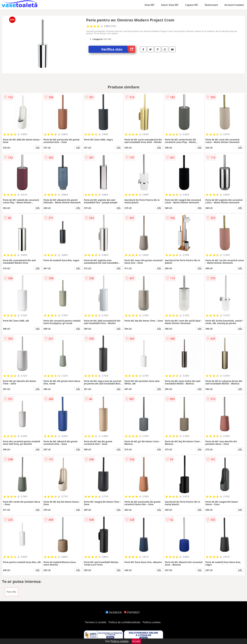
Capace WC (192, 5)
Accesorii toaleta (234, 5)
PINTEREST (132, 612)
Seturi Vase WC (170, 5)
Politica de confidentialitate (125, 622)
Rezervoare (211, 5)
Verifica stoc (118, 49)
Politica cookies (152, 622)
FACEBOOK (114, 612)
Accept (136, 641)
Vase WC (149, 5)
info (38, 147)
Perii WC (11, 592)
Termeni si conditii (96, 622)
